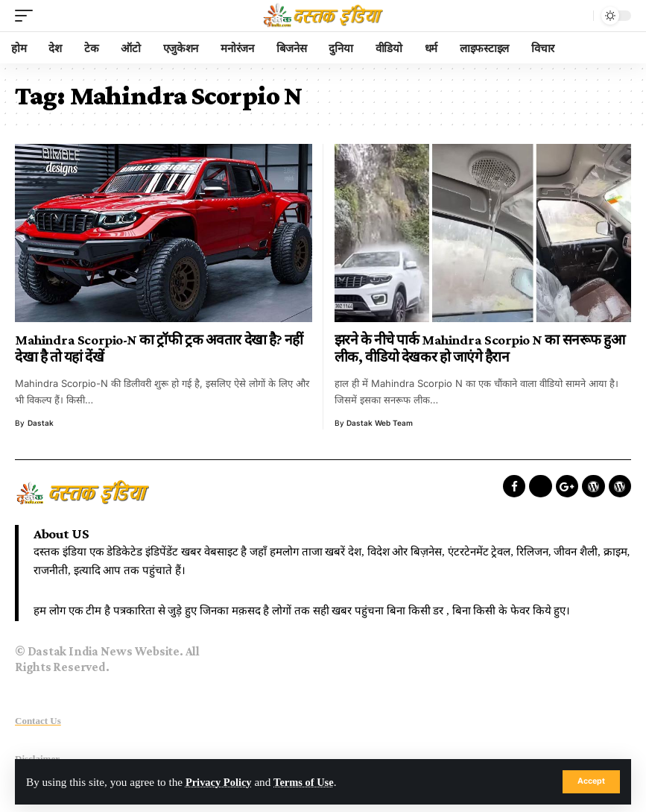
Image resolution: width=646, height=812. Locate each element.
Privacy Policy (220, 782)
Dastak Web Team (380, 423)
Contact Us (38, 721)
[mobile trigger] (28, 16)
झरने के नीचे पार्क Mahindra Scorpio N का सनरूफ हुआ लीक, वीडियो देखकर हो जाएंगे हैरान (480, 349)
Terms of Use (309, 782)
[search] (578, 16)
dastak (41, 423)
